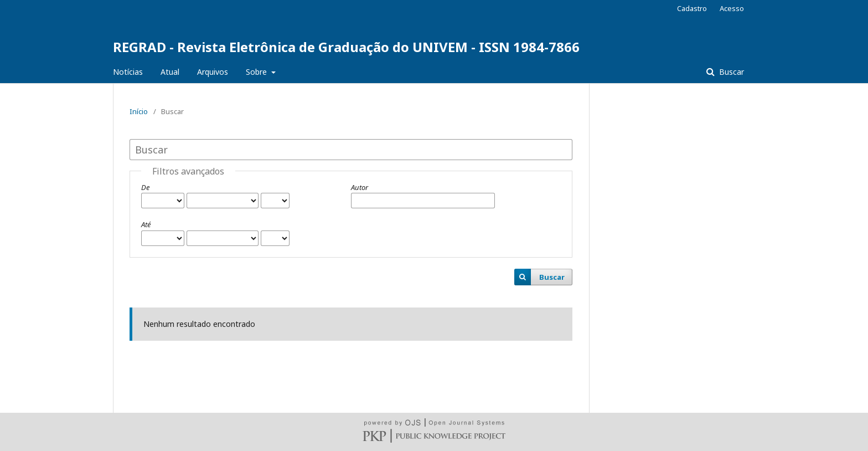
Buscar (730, 72)
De (145, 187)
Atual (170, 72)
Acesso (732, 8)
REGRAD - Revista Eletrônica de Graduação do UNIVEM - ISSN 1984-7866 (346, 47)
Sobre (257, 72)
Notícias (128, 72)
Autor (360, 187)
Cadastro (692, 8)
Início (139, 111)
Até (146, 224)
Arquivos (213, 72)
